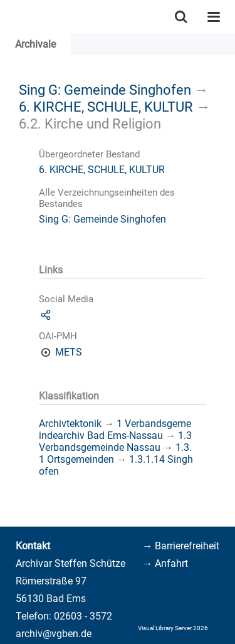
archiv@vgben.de (54, 634)
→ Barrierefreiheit (181, 546)
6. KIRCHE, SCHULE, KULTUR (106, 107)
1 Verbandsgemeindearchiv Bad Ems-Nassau (115, 430)
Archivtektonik (70, 424)
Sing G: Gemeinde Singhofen (105, 90)
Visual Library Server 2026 (173, 628)
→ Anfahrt (165, 563)
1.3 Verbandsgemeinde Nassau (115, 441)
